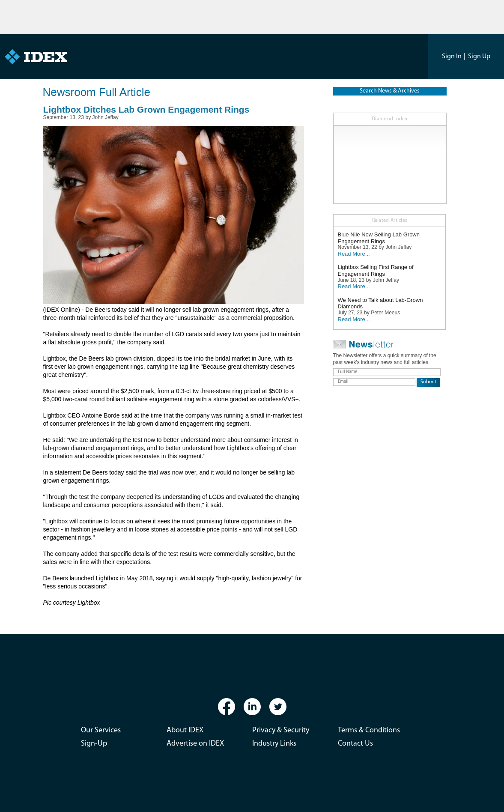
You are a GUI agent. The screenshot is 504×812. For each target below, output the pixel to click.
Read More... (354, 254)
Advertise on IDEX (195, 744)
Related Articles (390, 221)
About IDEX (185, 730)
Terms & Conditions (369, 730)
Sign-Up (94, 744)
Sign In (452, 57)
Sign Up (479, 57)
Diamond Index (390, 119)
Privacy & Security (281, 730)
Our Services (101, 730)
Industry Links (274, 744)
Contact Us (355, 744)
